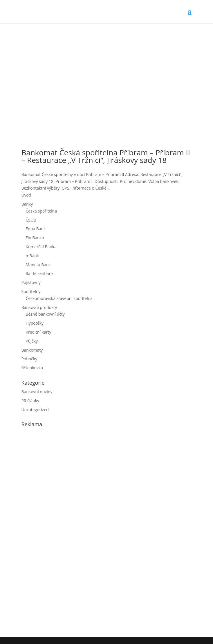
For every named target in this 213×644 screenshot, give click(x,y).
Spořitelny (31, 291)
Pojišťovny (31, 282)
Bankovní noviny (37, 392)
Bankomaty (32, 350)
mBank (32, 256)
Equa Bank (36, 229)
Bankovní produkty (39, 307)
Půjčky (32, 341)
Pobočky (29, 359)
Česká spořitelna (41, 211)
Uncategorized (35, 410)
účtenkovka (32, 368)
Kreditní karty (38, 332)
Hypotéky (35, 323)
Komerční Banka (41, 247)
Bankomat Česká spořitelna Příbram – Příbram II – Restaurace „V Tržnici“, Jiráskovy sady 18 (106, 156)
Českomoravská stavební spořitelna (59, 298)
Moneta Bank (38, 265)
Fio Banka (35, 238)
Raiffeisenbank (39, 273)
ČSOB (31, 220)
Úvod (26, 195)
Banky (27, 204)
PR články (30, 401)
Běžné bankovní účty (45, 314)
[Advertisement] (65, 531)
